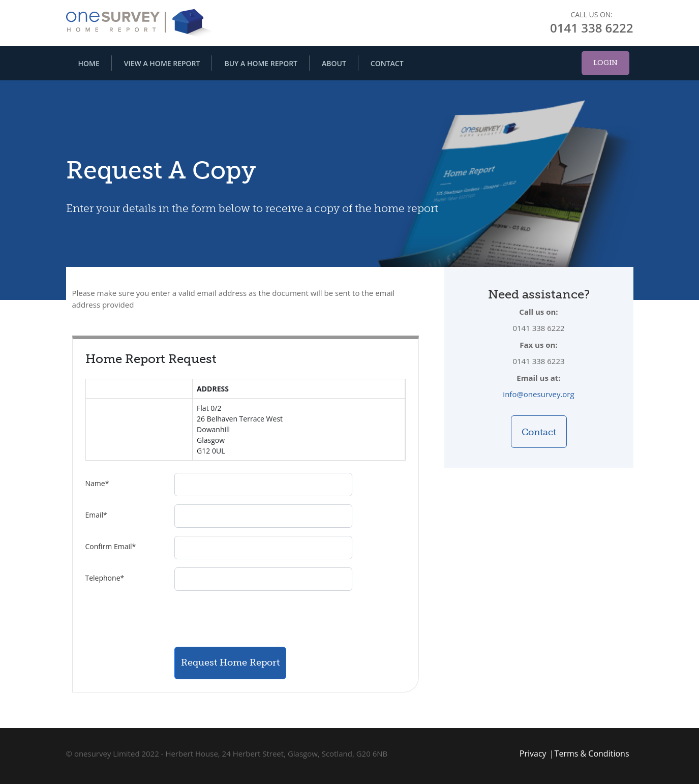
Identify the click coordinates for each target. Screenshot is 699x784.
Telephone (105, 578)
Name (97, 483)
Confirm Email (111, 546)
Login (605, 63)
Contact (387, 63)
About (334, 63)
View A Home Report (162, 63)
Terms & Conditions (592, 753)
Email (96, 515)
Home (89, 63)
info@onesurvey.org (538, 394)
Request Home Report (230, 662)
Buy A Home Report (261, 63)
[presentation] (252, 619)
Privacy (533, 753)
